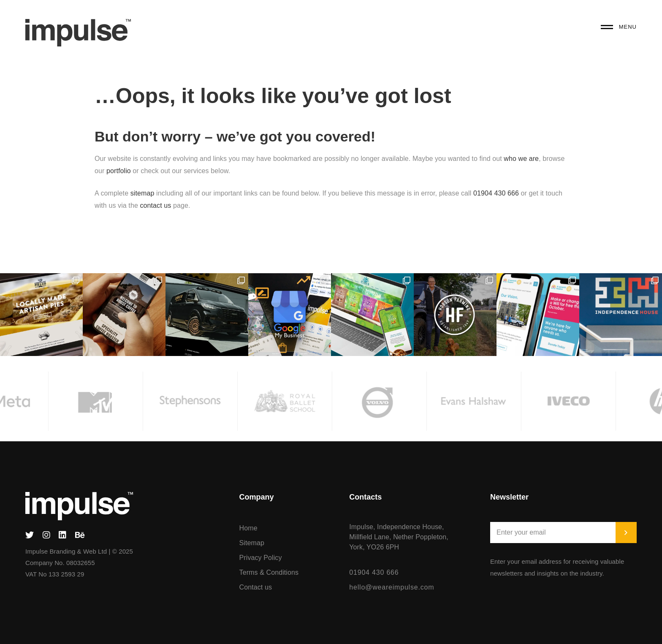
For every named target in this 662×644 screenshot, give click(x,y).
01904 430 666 (496, 193)
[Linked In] (62, 535)
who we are (521, 159)
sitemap (142, 193)
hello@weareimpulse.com (392, 587)
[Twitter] (30, 535)
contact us (155, 205)
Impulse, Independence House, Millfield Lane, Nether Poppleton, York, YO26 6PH (399, 537)
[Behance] (80, 535)
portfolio (119, 171)
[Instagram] (46, 535)
